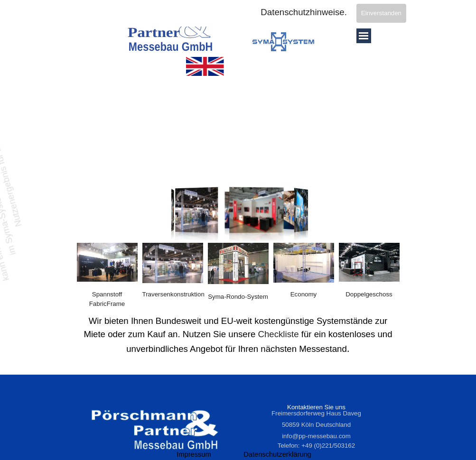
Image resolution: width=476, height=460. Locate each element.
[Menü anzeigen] (364, 36)
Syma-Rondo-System (238, 297)
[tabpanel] (173, 294)
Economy (304, 294)
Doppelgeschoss (369, 294)
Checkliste (278, 334)
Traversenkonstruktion (173, 294)
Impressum (194, 454)
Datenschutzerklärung (277, 454)
